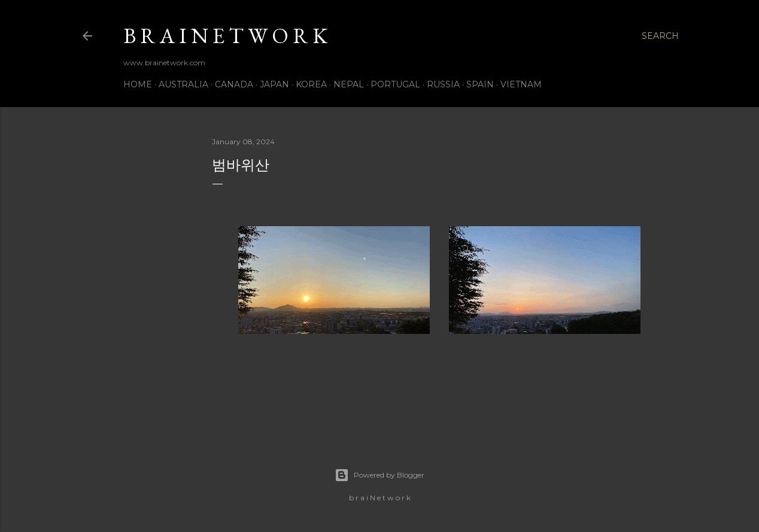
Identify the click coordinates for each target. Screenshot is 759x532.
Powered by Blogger (380, 475)
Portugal (395, 84)
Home (138, 84)
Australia (183, 84)
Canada (234, 84)
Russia (443, 84)
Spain (480, 84)
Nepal (349, 84)
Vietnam (521, 84)
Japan (274, 84)
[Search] (660, 36)
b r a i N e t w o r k (225, 36)
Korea (311, 84)
